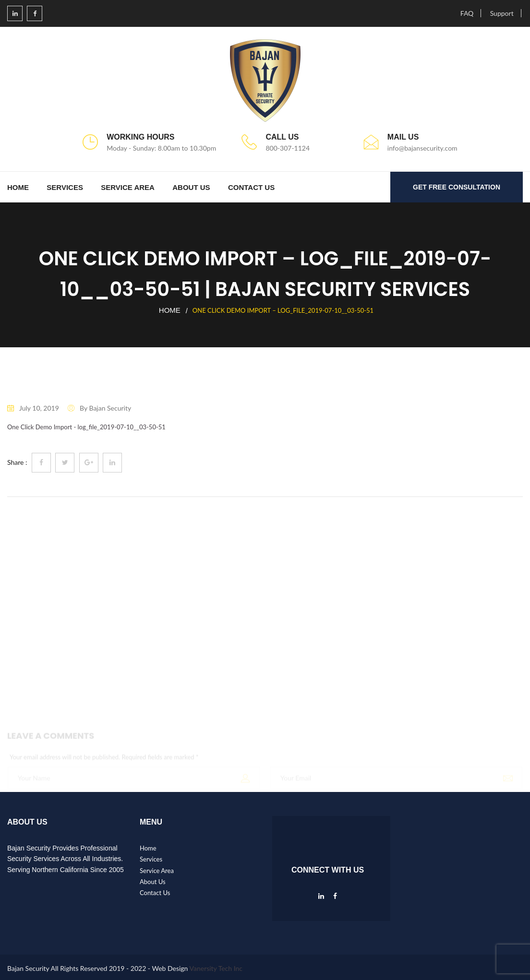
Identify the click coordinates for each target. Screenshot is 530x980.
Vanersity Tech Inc (216, 968)
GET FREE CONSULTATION (457, 187)
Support (502, 13)
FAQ (467, 13)
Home (18, 187)
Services (65, 187)
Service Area (128, 187)
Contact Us (251, 187)
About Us (191, 187)
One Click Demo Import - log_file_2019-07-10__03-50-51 (86, 427)
